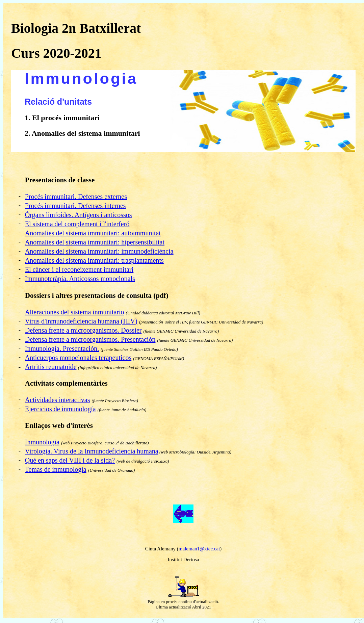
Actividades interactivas (58, 402)
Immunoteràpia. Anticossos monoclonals (80, 281)
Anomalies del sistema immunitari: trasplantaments (94, 262)
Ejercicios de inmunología (60, 411)
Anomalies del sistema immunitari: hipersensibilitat (95, 244)
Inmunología (42, 444)
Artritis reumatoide (51, 369)
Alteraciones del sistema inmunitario (75, 314)
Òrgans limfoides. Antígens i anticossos (79, 217)
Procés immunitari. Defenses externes (76, 199)
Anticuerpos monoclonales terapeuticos (78, 360)
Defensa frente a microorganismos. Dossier (83, 332)
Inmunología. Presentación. (62, 351)
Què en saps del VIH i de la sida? (70, 462)
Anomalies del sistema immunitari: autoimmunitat (93, 235)
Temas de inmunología (56, 471)
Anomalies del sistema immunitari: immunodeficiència (99, 253)
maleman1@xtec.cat (199, 551)
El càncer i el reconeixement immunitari (79, 271)
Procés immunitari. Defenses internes (75, 208)
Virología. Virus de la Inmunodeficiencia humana (92, 453)
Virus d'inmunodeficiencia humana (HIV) (81, 323)
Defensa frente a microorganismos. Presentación (90, 341)
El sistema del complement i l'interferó (77, 226)
